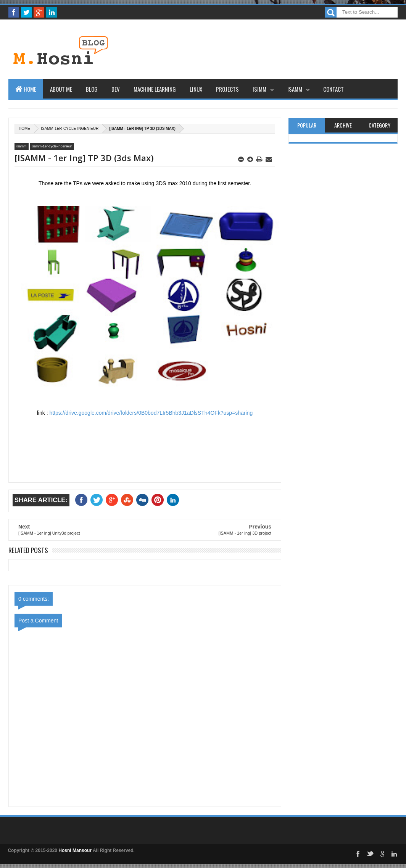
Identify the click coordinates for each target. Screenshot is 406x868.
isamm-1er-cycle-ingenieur (70, 129)
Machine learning (155, 89)
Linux (196, 89)
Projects (227, 89)
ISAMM (295, 89)
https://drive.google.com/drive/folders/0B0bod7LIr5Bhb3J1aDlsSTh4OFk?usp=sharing (151, 413)
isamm (22, 146)
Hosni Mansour (75, 850)
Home (26, 89)
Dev (116, 89)
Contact (333, 89)
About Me (61, 89)
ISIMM (259, 89)
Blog (92, 89)
